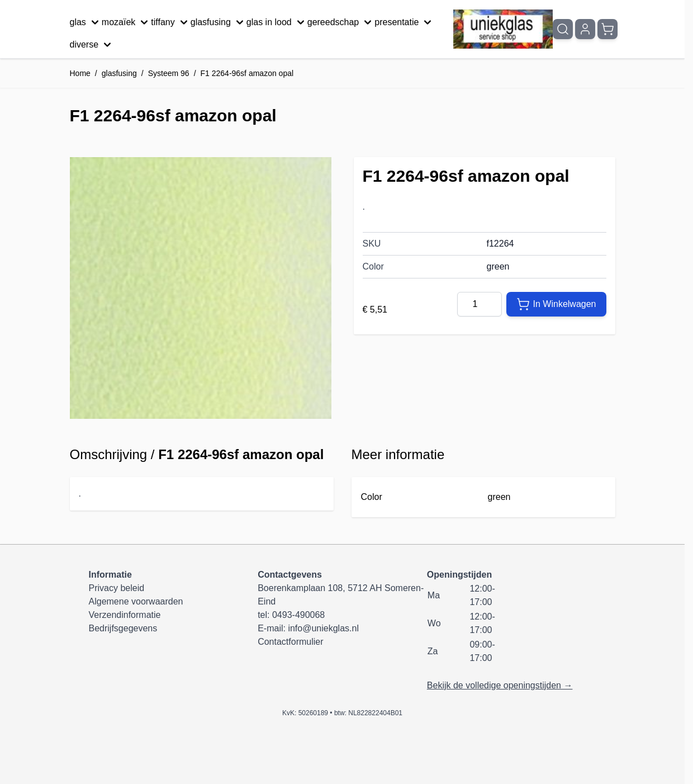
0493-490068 (298, 615)
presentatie (404, 22)
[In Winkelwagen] (556, 304)
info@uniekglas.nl (323, 628)
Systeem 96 (169, 73)
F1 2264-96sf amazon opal (247, 73)
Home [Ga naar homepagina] (80, 73)
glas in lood (277, 22)
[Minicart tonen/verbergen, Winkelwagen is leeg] (607, 29)
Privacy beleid (117, 588)
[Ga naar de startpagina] (503, 29)
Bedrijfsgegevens (123, 628)
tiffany (170, 22)
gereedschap (341, 22)
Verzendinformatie (125, 615)
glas (86, 22)
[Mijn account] (585, 29)
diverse (92, 45)
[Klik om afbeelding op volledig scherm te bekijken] (201, 288)
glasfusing (219, 22)
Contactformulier (290, 642)
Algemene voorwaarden (136, 601)
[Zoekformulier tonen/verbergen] (563, 29)
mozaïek (126, 22)
